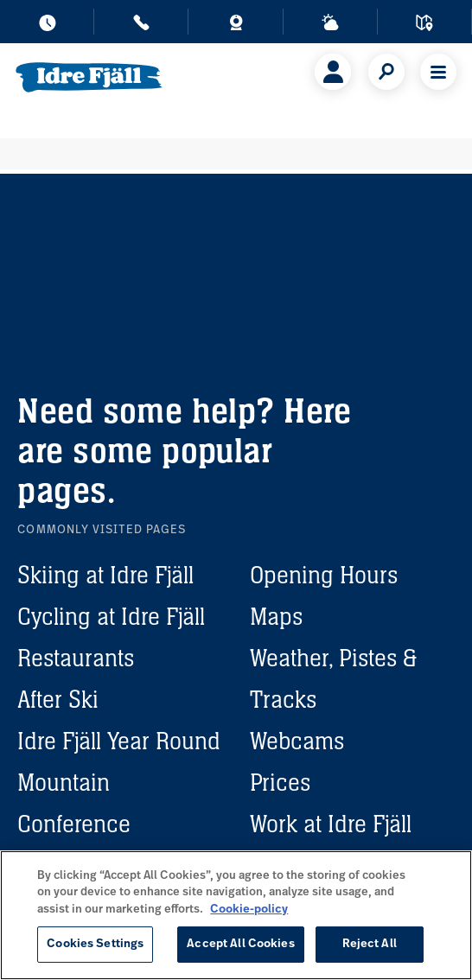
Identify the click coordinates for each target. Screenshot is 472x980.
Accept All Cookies (240, 944)
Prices (280, 782)
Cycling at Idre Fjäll (111, 616)
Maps (276, 616)
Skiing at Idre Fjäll (105, 575)
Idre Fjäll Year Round (119, 741)
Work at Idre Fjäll (331, 824)
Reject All (370, 944)
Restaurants (76, 658)
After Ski (58, 699)
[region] (236, 915)
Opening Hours (324, 575)
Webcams (297, 741)
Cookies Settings (95, 944)
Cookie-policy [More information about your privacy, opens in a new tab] (249, 910)
